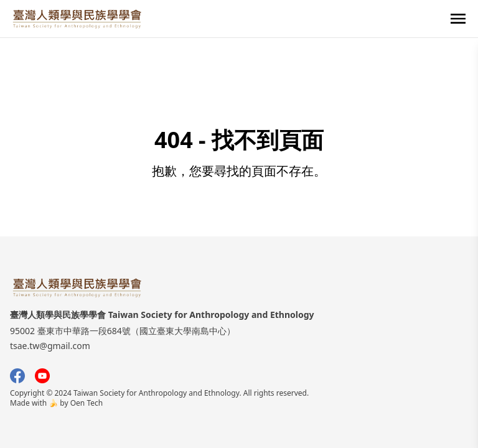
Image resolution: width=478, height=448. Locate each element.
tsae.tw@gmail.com (50, 346)
